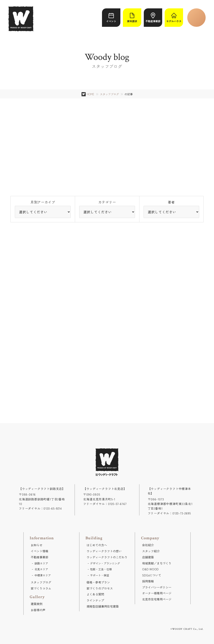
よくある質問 (95, 594)
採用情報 (148, 581)
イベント (111, 18)
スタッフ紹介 (151, 551)
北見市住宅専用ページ (157, 599)
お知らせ (37, 545)
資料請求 (132, 18)
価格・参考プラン (98, 582)
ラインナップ (95, 600)
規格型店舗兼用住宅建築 (103, 606)
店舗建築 (148, 557)
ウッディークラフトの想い (104, 551)
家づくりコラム (41, 588)
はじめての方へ (97, 545)
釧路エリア (41, 563)
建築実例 (37, 604)
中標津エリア (43, 575)
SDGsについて (152, 575)
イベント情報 (39, 551)
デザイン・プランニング (105, 563)
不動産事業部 (153, 18)
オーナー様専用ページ (157, 593)
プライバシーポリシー (157, 587)
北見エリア (41, 569)
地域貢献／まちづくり (157, 563)
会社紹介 (148, 545)
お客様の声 (38, 610)
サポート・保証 (100, 575)
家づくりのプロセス (100, 588)
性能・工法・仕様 (101, 569)
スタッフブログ (109, 94)
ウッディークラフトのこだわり (107, 557)
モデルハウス (174, 18)
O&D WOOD (150, 569)
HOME (90, 94)
